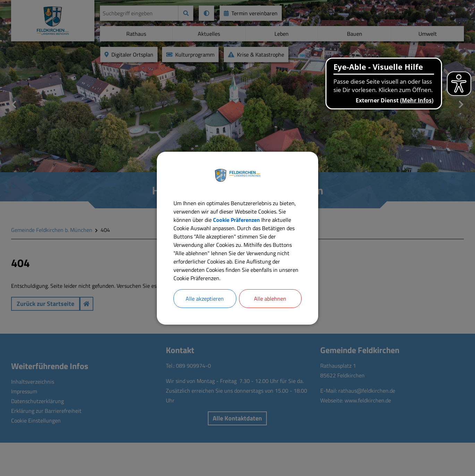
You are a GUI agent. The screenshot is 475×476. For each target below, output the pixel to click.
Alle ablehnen (270, 299)
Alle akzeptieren (205, 299)
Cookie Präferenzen (236, 220)
